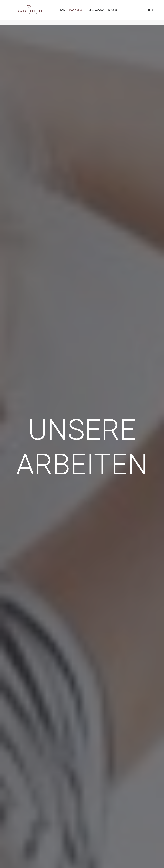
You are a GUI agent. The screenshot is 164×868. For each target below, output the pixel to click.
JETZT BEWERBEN (100, 12)
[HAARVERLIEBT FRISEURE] (30, 12)
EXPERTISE (116, 12)
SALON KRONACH (81, 12)
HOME (66, 12)
